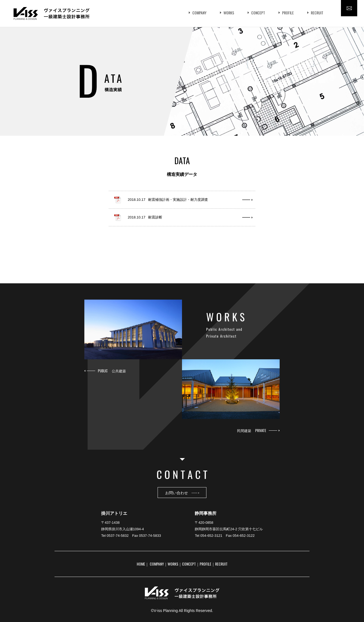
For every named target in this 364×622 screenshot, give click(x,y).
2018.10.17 (168, 200)
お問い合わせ (182, 492)
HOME (141, 564)
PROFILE (288, 13)
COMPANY (199, 13)
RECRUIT (317, 13)
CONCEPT (258, 13)
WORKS (229, 13)
